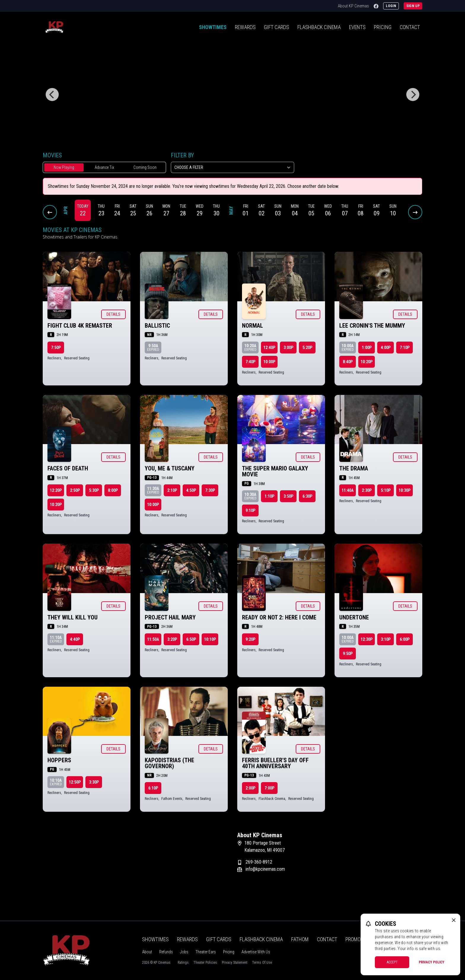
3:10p (386, 639)
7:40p (250, 362)
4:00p (386, 348)
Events (357, 27)
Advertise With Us (256, 952)
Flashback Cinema (261, 939)
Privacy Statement (235, 963)
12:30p (367, 639)
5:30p (94, 490)
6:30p (307, 496)
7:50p (56, 348)
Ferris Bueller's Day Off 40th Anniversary (275, 763)
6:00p (405, 639)
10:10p (210, 639)
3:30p (94, 782)
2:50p (75, 490)
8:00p (113, 490)
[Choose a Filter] (232, 167)
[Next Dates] (415, 212)
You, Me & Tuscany (170, 468)
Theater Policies (205, 963)
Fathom (300, 939)
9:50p (348, 654)
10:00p (269, 362)
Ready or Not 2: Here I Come (279, 617)
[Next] (413, 95)
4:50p (191, 490)
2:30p (367, 490)
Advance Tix (104, 167)
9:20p (250, 639)
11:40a (348, 490)
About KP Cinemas (353, 6)
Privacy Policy (431, 962)
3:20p (172, 639)
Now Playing (64, 167)
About (147, 952)
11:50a (153, 639)
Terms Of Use (262, 963)
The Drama (354, 468)
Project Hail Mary (170, 617)
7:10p (405, 348)
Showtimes (213, 27)
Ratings (183, 963)
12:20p (56, 490)
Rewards (245, 27)
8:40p (348, 362)
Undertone (354, 617)
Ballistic (157, 326)
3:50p (288, 496)
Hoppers (59, 760)
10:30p (405, 490)
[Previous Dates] (50, 212)
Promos (355, 939)
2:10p (172, 490)
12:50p (75, 782)
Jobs (184, 952)
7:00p (269, 788)
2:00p (250, 788)
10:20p (367, 362)
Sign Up (413, 6)
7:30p (210, 490)
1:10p (269, 496)
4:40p (75, 639)
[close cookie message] (454, 920)
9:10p (250, 510)
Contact (410, 27)
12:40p (269, 348)
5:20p (307, 348)
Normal (253, 326)
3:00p (288, 348)
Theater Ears (206, 952)
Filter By (182, 155)
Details (113, 314)
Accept (392, 962)
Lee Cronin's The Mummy (372, 326)
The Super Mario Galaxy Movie (275, 471)
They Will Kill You (73, 617)
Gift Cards (277, 27)
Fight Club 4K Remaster (80, 326)
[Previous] (52, 95)
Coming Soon (145, 167)
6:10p (153, 788)
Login (391, 6)
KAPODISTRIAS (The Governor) (169, 763)
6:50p (191, 639)
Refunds (166, 952)
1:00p (367, 348)
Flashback (319, 27)
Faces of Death (68, 468)
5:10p (386, 490)
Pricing (383, 27)
